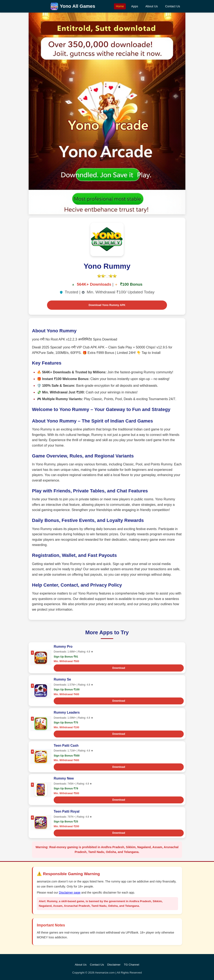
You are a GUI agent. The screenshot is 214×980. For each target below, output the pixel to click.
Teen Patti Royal (67, 811)
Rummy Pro (63, 647)
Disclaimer (114, 965)
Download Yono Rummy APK (107, 305)
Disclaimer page (70, 893)
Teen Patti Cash (66, 746)
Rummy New (64, 778)
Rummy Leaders (67, 712)
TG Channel (132, 965)
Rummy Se (62, 679)
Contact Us (173, 6)
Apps (135, 6)
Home (120, 6)
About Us (152, 6)
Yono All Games (77, 6)
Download (119, 668)
